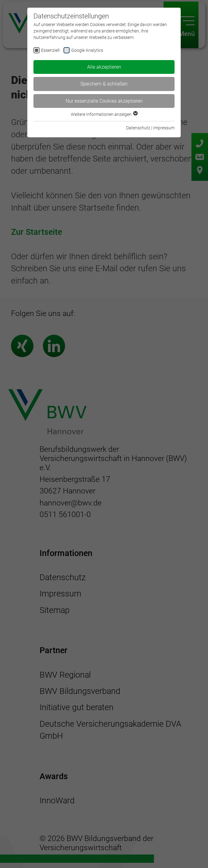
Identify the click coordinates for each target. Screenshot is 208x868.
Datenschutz (138, 128)
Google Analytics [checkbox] (87, 50)
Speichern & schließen (104, 84)
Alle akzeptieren (104, 67)
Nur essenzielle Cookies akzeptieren (104, 101)
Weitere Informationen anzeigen (104, 114)
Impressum (164, 128)
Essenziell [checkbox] (50, 50)
